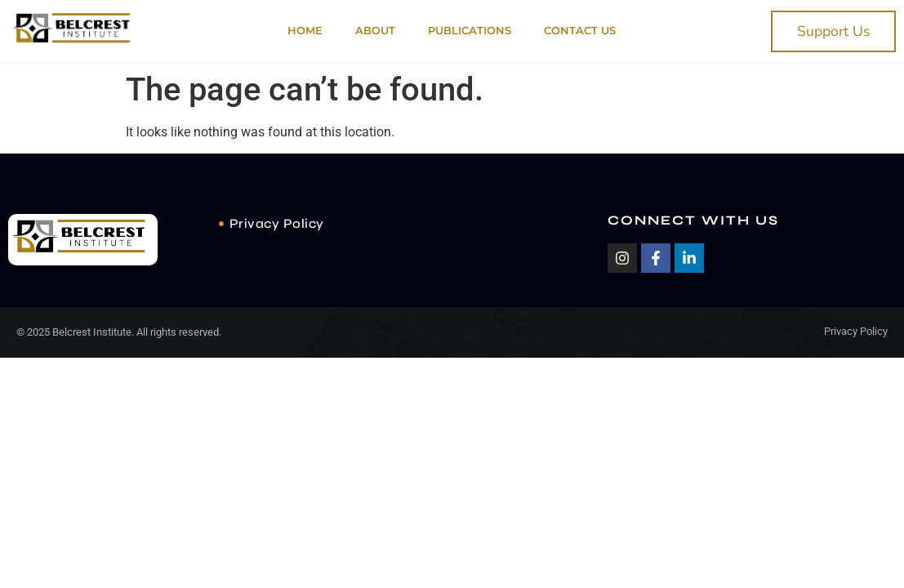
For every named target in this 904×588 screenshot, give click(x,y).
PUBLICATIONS (470, 31)
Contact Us (580, 31)
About (375, 31)
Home (305, 31)
